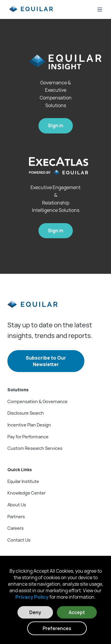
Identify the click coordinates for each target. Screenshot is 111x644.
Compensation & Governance (37, 401)
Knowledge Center (26, 493)
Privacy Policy (32, 597)
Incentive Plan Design (29, 425)
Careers (16, 528)
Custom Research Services (35, 448)
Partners (16, 516)
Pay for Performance (28, 437)
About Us (17, 505)
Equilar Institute (23, 481)
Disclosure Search (26, 413)
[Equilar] (33, 309)
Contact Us (19, 540)
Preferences (57, 628)
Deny (35, 612)
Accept (77, 612)
